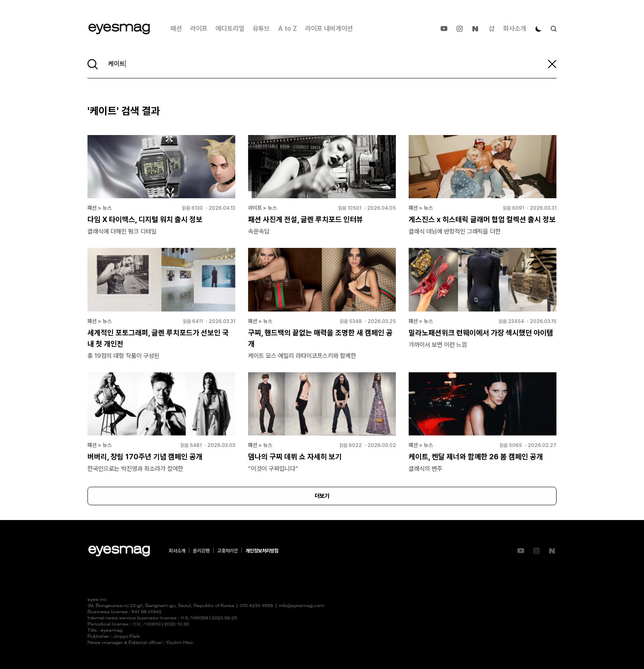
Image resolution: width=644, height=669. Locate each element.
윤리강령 (201, 551)
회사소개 (515, 29)
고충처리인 (228, 551)
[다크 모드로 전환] (538, 29)
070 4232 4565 (256, 606)
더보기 (322, 496)
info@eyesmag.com (302, 606)
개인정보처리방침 (262, 551)
